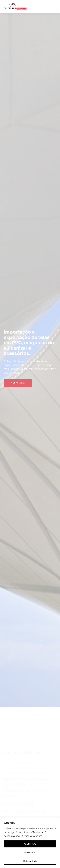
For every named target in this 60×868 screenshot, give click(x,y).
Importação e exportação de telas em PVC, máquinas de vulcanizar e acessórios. (29, 343)
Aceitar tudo (30, 844)
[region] (30, 843)
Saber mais (18, 383)
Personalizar (30, 852)
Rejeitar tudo (30, 861)
